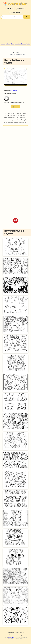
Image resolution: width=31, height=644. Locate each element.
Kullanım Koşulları (13, 635)
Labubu (8, 44)
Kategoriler (21, 8)
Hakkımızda (10, 632)
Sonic (13, 44)
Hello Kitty (18, 44)
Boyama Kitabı (11, 637)
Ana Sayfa (10, 8)
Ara (27, 17)
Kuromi (3, 44)
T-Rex (28, 44)
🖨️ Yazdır (16, 107)
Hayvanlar (14, 91)
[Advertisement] (15, 32)
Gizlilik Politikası (19, 632)
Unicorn (24, 44)
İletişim (21, 635)
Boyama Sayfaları (15, 12)
